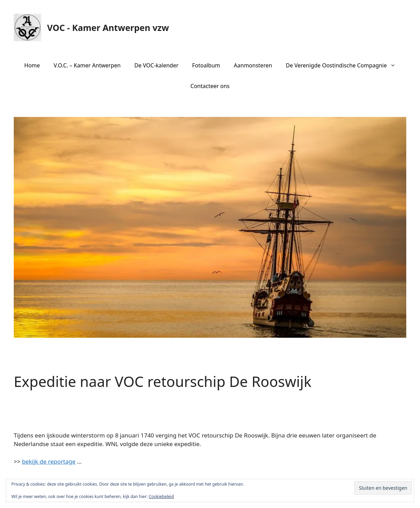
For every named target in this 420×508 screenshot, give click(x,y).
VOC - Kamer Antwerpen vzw (108, 28)
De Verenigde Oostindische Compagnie (344, 65)
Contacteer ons (210, 86)
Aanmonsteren (253, 65)
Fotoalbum (206, 65)
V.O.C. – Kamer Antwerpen (87, 65)
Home (32, 65)
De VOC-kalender (156, 65)
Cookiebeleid (161, 496)
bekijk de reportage (49, 461)
